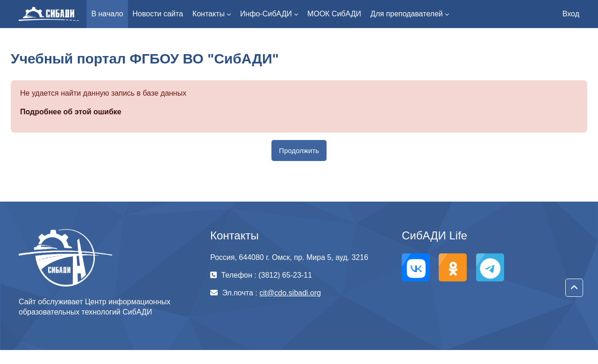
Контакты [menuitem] (209, 14)
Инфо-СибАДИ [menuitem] (266, 14)
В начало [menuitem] (107, 14)
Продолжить (299, 150)
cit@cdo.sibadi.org (290, 293)
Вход (571, 14)
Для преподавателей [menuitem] (407, 14)
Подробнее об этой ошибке (71, 112)
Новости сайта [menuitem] (158, 14)
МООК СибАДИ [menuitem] (334, 14)
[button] (574, 288)
